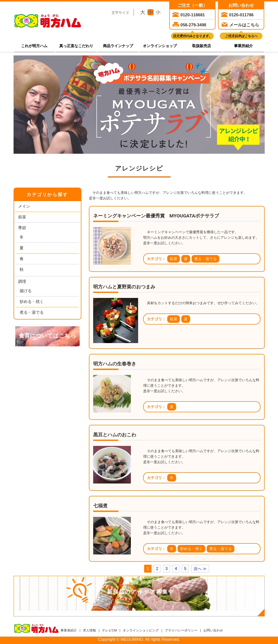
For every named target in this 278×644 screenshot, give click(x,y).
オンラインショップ (160, 46)
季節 (22, 228)
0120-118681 (193, 15)
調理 (22, 281)
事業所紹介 (243, 46)
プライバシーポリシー (181, 630)
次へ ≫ (200, 569)
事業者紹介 (69, 630)
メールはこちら (244, 25)
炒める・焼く (32, 302)
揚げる (26, 291)
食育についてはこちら (47, 336)
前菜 (22, 217)
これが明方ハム (34, 46)
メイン (24, 206)
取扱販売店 (202, 46)
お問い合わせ (213, 630)
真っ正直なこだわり (76, 46)
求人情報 (89, 630)
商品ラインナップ (118, 46)
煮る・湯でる (32, 312)
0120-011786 (241, 15)
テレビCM (109, 630)
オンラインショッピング (141, 630)
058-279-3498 (193, 25)
